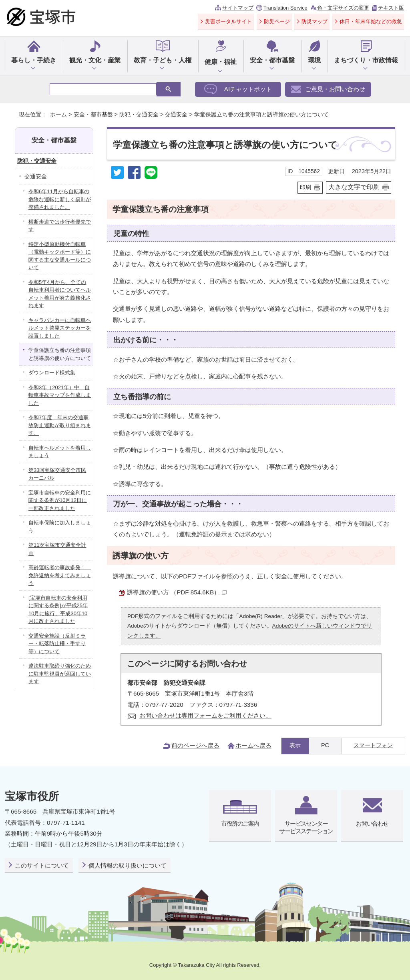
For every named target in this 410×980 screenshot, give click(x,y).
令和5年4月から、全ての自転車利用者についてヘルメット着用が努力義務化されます (60, 294)
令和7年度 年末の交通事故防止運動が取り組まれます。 (60, 425)
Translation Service (285, 8)
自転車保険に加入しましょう (60, 527)
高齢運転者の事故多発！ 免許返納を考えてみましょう (60, 575)
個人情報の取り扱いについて (128, 865)
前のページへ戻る (195, 745)
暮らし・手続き (34, 60)
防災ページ (277, 21)
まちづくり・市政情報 (366, 60)
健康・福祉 (221, 62)
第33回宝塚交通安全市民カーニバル (57, 474)
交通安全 (176, 114)
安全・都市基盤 (272, 60)
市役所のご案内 (240, 823)
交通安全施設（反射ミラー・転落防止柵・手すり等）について (57, 644)
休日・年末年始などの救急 (371, 21)
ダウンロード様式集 (52, 373)
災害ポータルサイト (228, 21)
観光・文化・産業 (95, 60)
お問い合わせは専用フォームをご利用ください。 (205, 715)
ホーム (58, 114)
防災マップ (315, 21)
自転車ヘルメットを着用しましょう (60, 452)
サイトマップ (238, 8)
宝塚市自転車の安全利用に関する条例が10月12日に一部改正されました (60, 500)
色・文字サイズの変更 (343, 8)
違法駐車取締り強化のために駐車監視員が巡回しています (60, 674)
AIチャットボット (248, 89)
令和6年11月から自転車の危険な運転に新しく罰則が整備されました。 (60, 199)
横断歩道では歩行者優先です (60, 226)
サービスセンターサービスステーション (306, 827)
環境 (314, 60)
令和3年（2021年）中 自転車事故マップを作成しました (60, 395)
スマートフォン (373, 745)
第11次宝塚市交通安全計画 (57, 549)
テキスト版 (391, 8)
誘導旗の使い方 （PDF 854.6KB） (177, 592)
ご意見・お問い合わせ (335, 89)
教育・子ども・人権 (163, 60)
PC (325, 745)
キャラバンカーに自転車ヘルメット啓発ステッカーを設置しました (60, 328)
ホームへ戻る (253, 745)
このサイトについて (42, 865)
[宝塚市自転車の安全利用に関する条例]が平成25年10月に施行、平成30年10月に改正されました (58, 610)
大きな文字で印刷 (354, 187)
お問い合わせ (372, 823)
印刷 (305, 187)
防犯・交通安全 (139, 114)
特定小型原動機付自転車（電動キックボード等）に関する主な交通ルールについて (60, 256)
